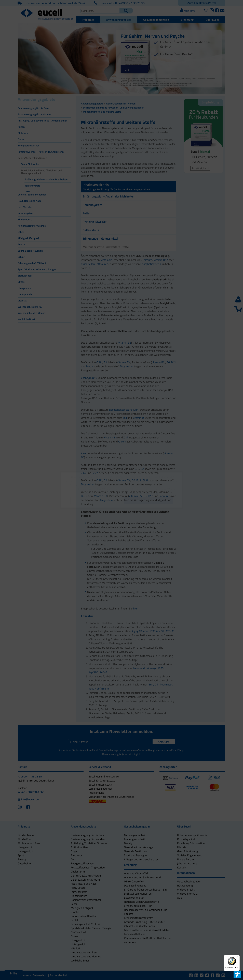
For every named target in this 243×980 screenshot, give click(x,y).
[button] (95, 501)
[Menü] (238, 957)
